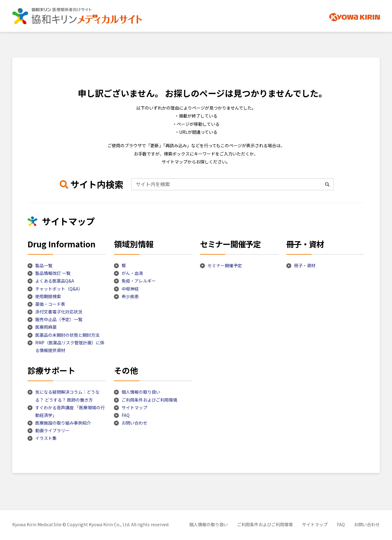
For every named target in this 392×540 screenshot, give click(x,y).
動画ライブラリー (52, 430)
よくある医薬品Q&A (55, 281)
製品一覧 (44, 265)
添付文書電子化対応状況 (59, 312)
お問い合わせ (134, 423)
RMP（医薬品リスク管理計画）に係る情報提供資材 (70, 346)
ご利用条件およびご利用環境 (149, 400)
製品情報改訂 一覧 (53, 273)
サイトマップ (134, 407)
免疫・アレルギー (139, 281)
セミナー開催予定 (225, 265)
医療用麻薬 (46, 327)
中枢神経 (130, 289)
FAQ (126, 415)
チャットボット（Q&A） (59, 289)
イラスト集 (46, 438)
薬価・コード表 (50, 304)
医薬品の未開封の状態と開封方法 (67, 335)
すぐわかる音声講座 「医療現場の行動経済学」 (70, 411)
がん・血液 (132, 273)
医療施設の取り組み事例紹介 (63, 423)
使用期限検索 (48, 296)
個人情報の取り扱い (141, 392)
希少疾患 (130, 296)
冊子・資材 (305, 265)
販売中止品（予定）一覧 (59, 319)
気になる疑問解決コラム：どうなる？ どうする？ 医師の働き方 (67, 396)
